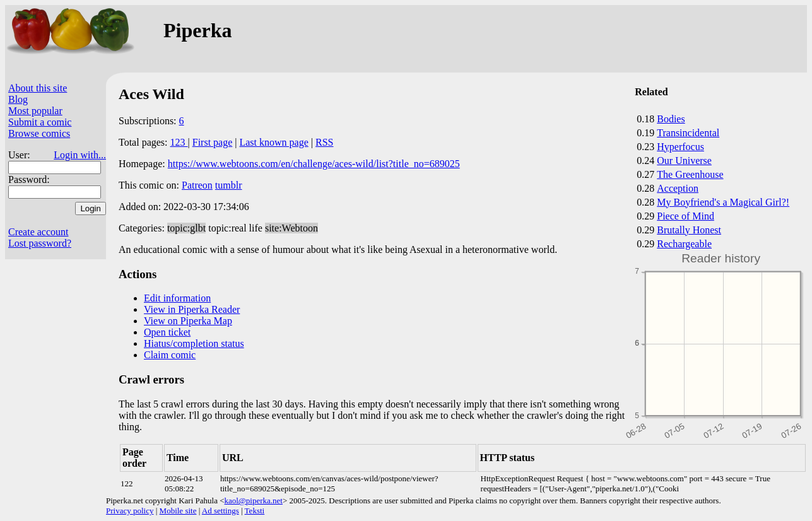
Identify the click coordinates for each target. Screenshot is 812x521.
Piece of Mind (685, 216)
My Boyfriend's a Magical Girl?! (723, 202)
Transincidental (688, 133)
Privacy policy (130, 511)
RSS (324, 142)
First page (213, 142)
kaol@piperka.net (253, 501)
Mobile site (178, 511)
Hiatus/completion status (194, 343)
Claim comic (170, 355)
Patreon (197, 185)
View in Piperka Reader (192, 309)
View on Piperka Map (188, 321)
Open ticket (167, 332)
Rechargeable (684, 244)
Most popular (35, 111)
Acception (678, 188)
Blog (18, 99)
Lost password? (40, 243)
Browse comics (39, 133)
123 (179, 142)
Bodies (671, 119)
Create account (38, 232)
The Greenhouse (690, 174)
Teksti (255, 511)
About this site (38, 88)
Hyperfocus (680, 147)
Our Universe (684, 161)
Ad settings (221, 511)
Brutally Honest (689, 230)
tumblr (229, 185)
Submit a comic (40, 122)
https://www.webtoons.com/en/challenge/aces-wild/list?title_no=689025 (314, 164)
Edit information (177, 298)
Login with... (80, 155)
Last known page (274, 142)
